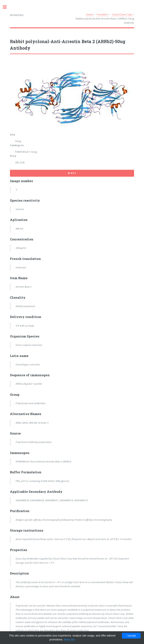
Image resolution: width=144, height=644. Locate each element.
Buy (73, 173)
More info (69, 640)
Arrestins (17, 15)
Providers (103, 14)
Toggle (7, 7)
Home (90, 14)
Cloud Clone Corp (122, 14)
